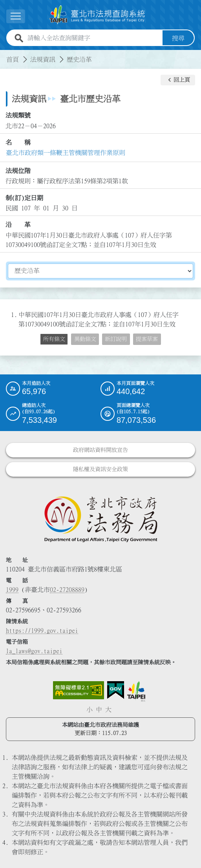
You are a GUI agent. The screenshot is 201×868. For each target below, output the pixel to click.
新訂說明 (116, 339)
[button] (178, 80)
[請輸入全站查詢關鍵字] (93, 38)
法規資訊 (43, 59)
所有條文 (54, 339)
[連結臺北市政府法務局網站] (100, 518)
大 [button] (108, 709)
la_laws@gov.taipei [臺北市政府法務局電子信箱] (34, 651)
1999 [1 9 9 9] (12, 589)
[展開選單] (16, 16)
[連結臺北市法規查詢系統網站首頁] (97, 15)
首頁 (13, 59)
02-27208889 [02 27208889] (67, 589)
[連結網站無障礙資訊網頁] (79, 690)
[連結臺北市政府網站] (136, 691)
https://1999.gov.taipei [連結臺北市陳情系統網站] (42, 630)
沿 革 (18, 225)
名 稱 (18, 142)
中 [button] (99, 709)
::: (5, 54)
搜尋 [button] (178, 38)
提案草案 (147, 339)
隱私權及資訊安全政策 (100, 469)
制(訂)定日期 (24, 197)
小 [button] (90, 709)
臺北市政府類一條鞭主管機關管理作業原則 (66, 153)
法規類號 (18, 115)
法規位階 (18, 171)
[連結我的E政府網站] (116, 690)
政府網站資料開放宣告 (100, 450)
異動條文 (85, 339)
